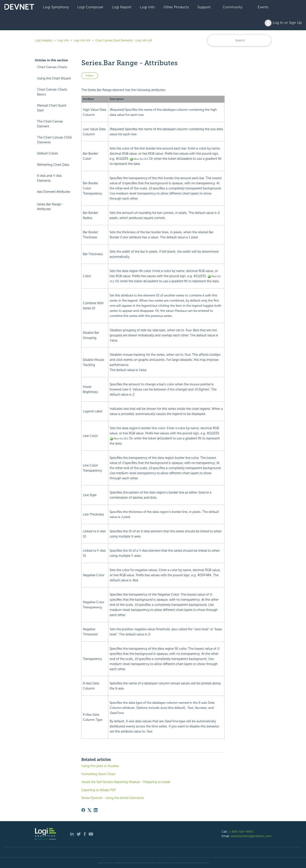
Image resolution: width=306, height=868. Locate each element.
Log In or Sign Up (283, 23)
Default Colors (48, 153)
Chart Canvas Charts (52, 67)
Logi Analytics (44, 40)
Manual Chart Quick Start (52, 108)
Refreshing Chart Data (53, 165)
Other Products (176, 7)
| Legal (176, 863)
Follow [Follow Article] (90, 76)
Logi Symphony (56, 7)
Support (204, 7)
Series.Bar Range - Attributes (50, 207)
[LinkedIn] (96, 810)
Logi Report (122, 7)
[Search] (239, 40)
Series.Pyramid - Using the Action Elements (113, 798)
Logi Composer (90, 7)
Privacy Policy (190, 863)
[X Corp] (89, 810)
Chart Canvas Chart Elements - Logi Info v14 (124, 40)
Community (232, 7)
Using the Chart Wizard (54, 78)
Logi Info (147, 7)
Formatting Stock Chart (98, 774)
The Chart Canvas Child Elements (54, 140)
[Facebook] (83, 810)
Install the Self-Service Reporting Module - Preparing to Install (126, 782)
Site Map (204, 863)
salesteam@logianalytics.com (251, 836)
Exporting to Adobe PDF (99, 790)
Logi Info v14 (82, 40)
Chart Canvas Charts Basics (52, 92)
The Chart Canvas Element (50, 124)
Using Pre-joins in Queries (100, 766)
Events (263, 7)
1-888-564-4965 (241, 832)
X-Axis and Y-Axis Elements (49, 178)
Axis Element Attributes (54, 192)
